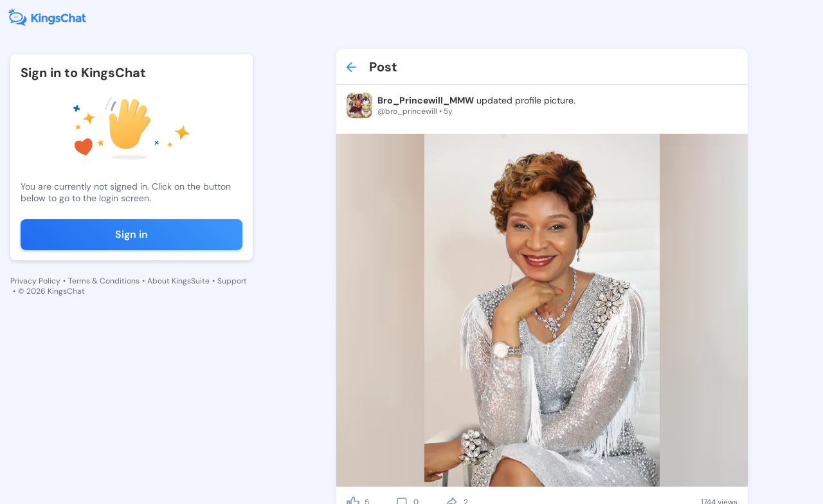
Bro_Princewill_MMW (426, 100)
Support (232, 281)
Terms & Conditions (104, 281)
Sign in (131, 234)
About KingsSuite (178, 281)
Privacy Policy (35, 281)
